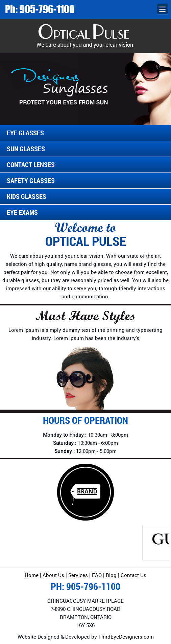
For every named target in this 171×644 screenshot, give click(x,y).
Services (78, 575)
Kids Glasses (27, 196)
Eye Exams (22, 212)
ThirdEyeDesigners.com (126, 637)
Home (32, 575)
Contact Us (133, 575)
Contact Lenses (31, 165)
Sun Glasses (26, 149)
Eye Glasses (25, 133)
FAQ (97, 575)
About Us (53, 575)
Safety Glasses (31, 180)
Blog (111, 575)
